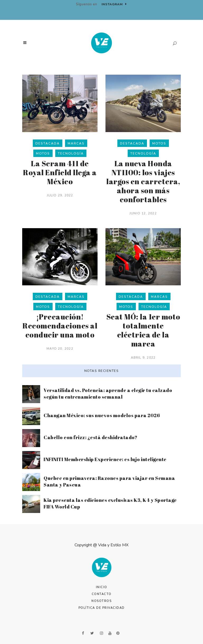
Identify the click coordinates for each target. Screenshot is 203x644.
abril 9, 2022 (143, 358)
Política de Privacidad (102, 608)
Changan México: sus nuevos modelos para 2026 (102, 415)
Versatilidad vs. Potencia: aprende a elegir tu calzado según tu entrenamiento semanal (108, 393)
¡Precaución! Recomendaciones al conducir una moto (60, 326)
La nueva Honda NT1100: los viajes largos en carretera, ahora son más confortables (143, 181)
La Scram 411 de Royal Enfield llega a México (60, 172)
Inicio (102, 587)
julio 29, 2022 (60, 195)
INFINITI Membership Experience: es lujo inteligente (105, 459)
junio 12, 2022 (143, 213)
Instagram (114, 4)
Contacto (102, 594)
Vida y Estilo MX (113, 545)
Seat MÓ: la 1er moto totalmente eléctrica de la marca (143, 330)
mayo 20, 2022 (60, 349)
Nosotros (101, 601)
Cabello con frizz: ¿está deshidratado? (90, 437)
